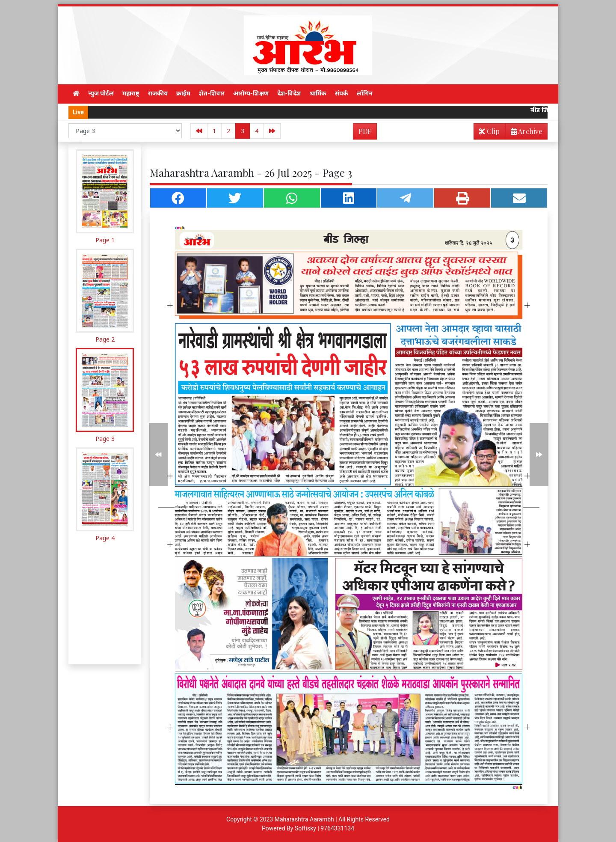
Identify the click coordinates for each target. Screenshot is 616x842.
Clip (489, 131)
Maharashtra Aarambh (304, 819)
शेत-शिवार (212, 93)
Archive (524, 133)
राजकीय (158, 93)
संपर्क (342, 93)
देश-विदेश (289, 93)
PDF (365, 131)
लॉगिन (365, 93)
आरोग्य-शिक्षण (251, 93)
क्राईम (183, 93)
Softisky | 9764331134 (324, 828)
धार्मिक (318, 93)
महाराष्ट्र (131, 93)
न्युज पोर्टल (101, 93)
